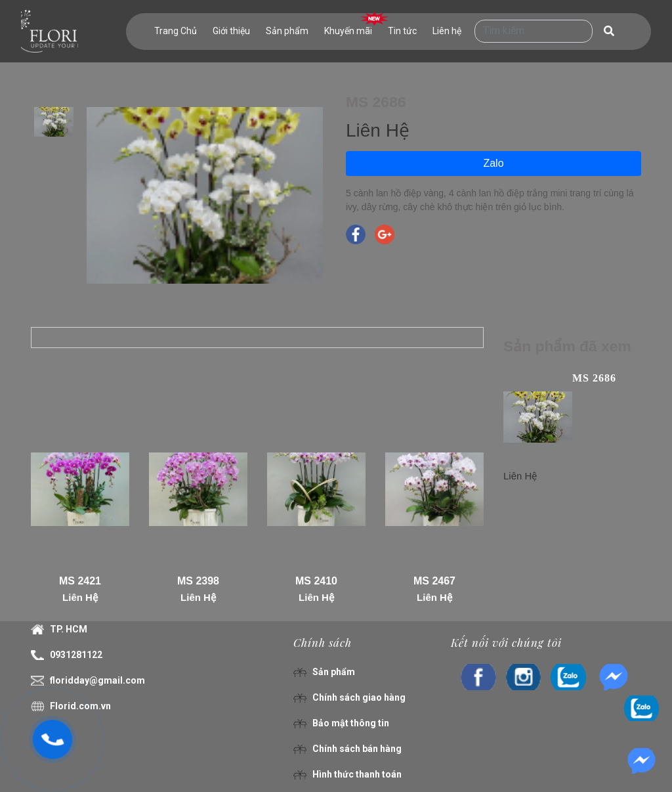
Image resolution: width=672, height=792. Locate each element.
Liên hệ (447, 31)
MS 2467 (434, 581)
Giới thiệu (231, 31)
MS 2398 (198, 581)
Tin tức (402, 31)
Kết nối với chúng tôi (506, 642)
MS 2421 (80, 581)
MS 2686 (594, 378)
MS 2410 (316, 581)
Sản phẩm (287, 31)
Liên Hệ (80, 597)
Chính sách (323, 642)
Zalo (493, 163)
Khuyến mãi (348, 31)
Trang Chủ (176, 31)
